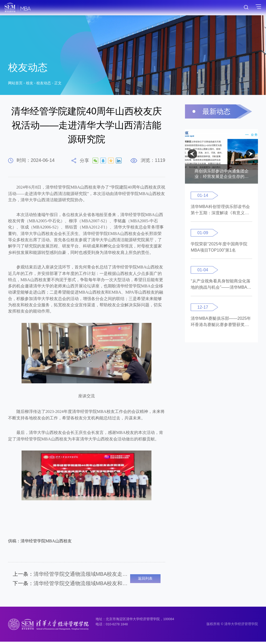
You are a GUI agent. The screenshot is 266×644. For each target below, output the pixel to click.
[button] (192, 154)
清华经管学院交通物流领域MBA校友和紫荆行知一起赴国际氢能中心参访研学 (71, 585)
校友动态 (44, 84)
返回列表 (145, 580)
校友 (30, 84)
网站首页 (15, 84)
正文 (58, 84)
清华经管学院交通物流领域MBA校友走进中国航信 (71, 574)
